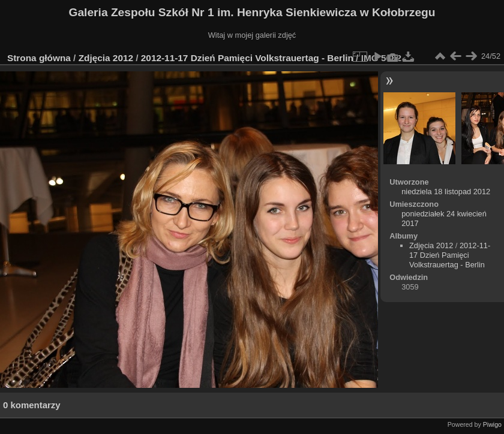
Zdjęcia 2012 (106, 58)
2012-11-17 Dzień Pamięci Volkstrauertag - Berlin (247, 58)
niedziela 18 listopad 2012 (446, 192)
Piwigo (492, 424)
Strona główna (39, 58)
